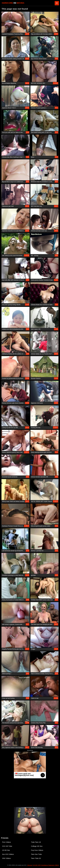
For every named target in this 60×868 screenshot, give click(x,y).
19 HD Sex (6, 850)
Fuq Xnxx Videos (37, 850)
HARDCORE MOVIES (13, 3)
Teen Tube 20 (36, 858)
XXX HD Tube (7, 846)
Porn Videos (6, 842)
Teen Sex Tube (36, 854)
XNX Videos (6, 858)
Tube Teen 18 (36, 842)
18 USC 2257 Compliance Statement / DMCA (46, 865)
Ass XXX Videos (8, 854)
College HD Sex (37, 846)
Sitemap (30, 865)
